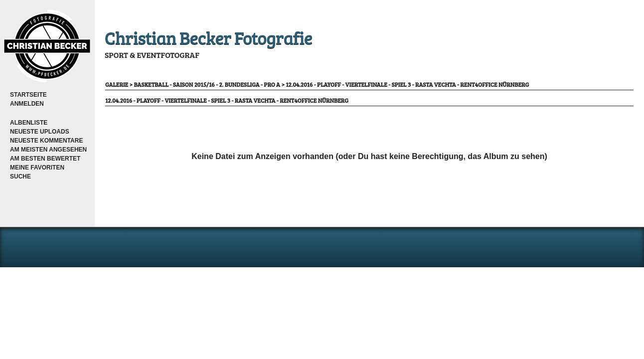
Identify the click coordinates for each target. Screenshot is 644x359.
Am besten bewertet (45, 159)
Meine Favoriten (37, 168)
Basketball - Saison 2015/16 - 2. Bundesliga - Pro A (207, 84)
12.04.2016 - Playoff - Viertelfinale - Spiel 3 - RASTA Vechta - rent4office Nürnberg (407, 84)
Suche (20, 177)
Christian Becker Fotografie (208, 37)
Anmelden (27, 104)
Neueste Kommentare (46, 141)
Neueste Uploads (40, 132)
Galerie (117, 84)
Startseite (28, 95)
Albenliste (29, 123)
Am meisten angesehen (48, 150)
